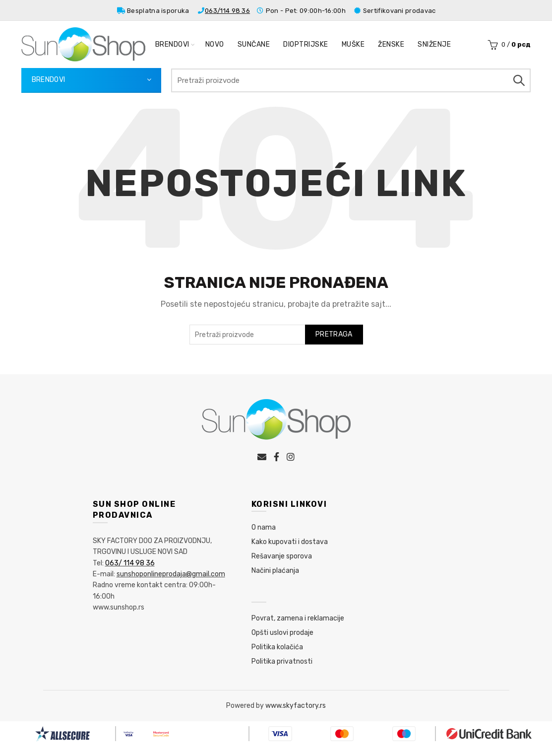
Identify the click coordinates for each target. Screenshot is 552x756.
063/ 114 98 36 (130, 563)
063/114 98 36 (227, 11)
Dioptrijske (306, 44)
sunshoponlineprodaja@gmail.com (171, 574)
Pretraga (518, 80)
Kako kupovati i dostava (290, 542)
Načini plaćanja (275, 571)
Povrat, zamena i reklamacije (298, 618)
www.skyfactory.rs (296, 706)
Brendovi (172, 44)
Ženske (391, 44)
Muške (353, 44)
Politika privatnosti (282, 661)
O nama (264, 527)
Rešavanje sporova (282, 556)
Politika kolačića (277, 647)
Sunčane (254, 44)
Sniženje (434, 44)
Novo (215, 44)
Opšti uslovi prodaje (282, 633)
